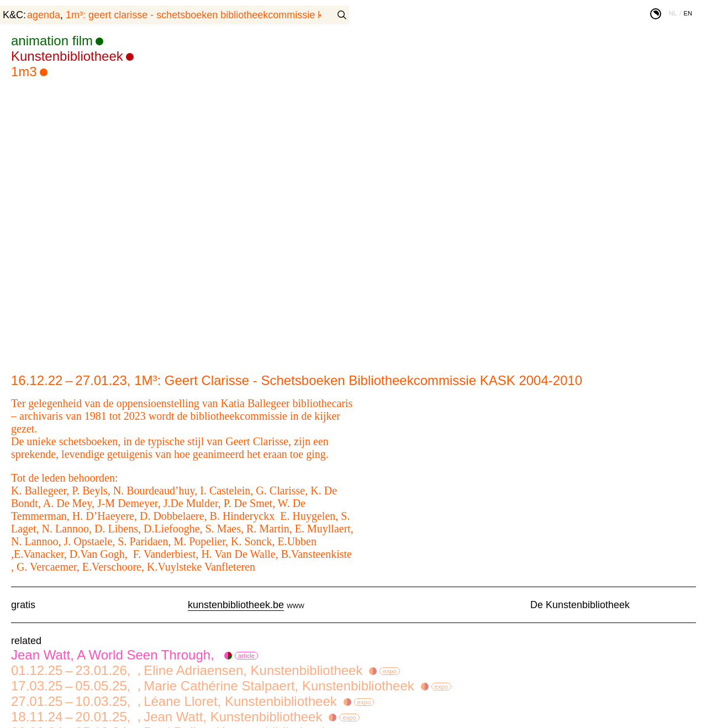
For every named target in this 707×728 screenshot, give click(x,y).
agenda (44, 15)
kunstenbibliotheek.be (236, 605)
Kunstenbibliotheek (67, 56)
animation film (52, 41)
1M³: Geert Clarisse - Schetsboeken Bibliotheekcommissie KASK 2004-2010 (227, 15)
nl (673, 13)
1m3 (24, 72)
